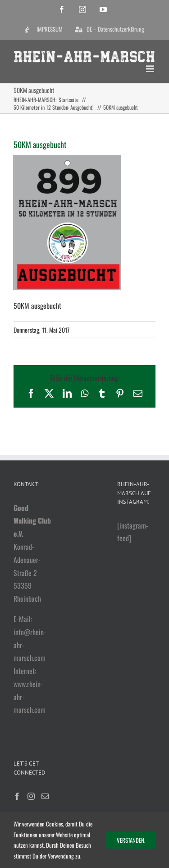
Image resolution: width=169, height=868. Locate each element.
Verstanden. (131, 840)
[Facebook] (17, 796)
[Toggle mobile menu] (151, 69)
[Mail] (45, 796)
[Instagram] (31, 796)
